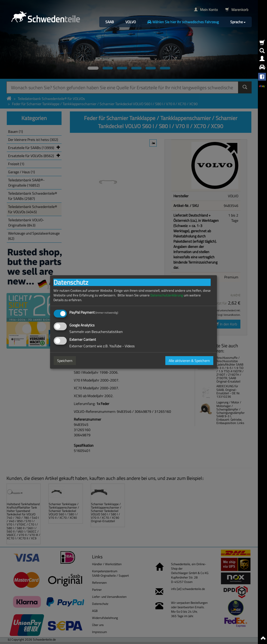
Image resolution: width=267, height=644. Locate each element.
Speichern (65, 360)
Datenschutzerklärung (167, 295)
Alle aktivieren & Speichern (189, 360)
